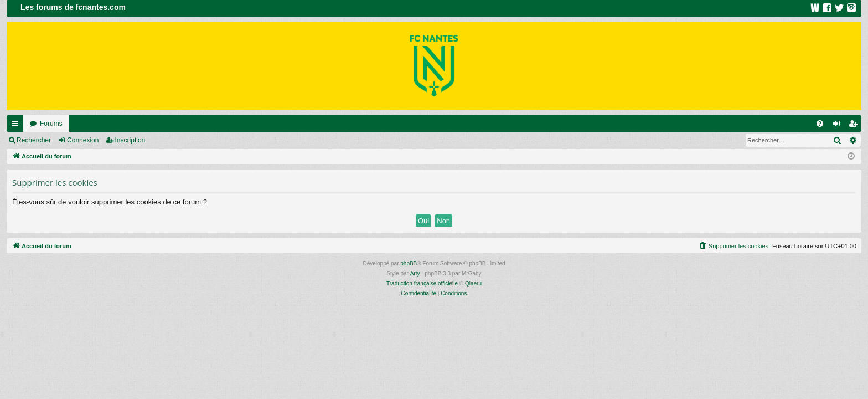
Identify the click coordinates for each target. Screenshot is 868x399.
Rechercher (34, 140)
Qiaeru (473, 283)
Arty (415, 273)
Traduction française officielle (422, 283)
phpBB (409, 264)
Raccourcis (17, 126)
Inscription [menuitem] (856, 126)
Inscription (130, 140)
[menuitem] (820, 124)
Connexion (83, 140)
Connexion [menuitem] (839, 126)
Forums (51, 124)
